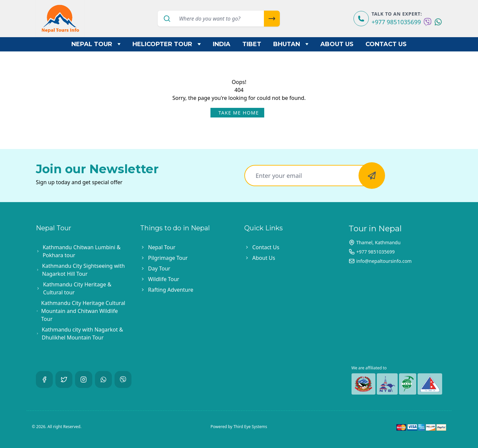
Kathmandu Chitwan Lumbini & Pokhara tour (81, 251)
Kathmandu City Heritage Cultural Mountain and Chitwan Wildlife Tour (83, 311)
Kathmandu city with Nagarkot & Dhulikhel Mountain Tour (82, 334)
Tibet (252, 44)
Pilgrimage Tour (168, 258)
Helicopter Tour (167, 44)
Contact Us (386, 44)
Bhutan (291, 44)
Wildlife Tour (164, 279)
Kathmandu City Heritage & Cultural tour (77, 288)
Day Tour (159, 268)
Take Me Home (239, 113)
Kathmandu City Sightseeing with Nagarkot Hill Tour (83, 270)
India (222, 44)
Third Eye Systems (250, 427)
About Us (337, 44)
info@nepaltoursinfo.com (384, 261)
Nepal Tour (96, 44)
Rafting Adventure (171, 290)
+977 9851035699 (396, 22)
